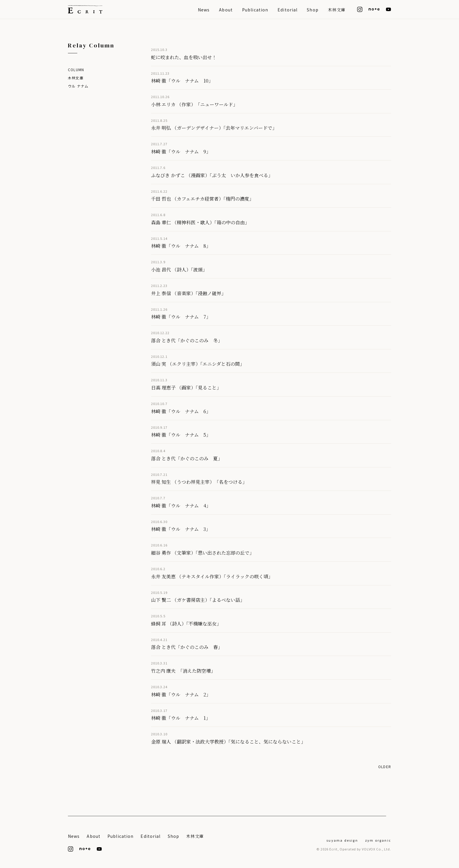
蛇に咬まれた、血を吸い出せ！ (184, 57)
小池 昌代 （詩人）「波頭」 (179, 270)
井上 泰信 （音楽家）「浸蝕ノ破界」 (189, 293)
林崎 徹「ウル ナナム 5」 (181, 435)
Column (76, 70)
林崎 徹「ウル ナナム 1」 (181, 718)
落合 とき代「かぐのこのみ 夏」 (187, 458)
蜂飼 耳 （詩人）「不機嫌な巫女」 (186, 624)
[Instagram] (360, 9)
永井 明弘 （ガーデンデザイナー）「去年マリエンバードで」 (214, 128)
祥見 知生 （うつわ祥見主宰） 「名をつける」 (199, 482)
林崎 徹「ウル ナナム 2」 (181, 694)
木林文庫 (337, 10)
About (226, 10)
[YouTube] (388, 9)
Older (385, 767)
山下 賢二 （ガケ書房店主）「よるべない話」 (198, 600)
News (204, 10)
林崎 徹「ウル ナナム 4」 (181, 506)
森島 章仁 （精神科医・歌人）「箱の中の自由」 (200, 222)
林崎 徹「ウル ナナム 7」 (181, 317)
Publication (255, 10)
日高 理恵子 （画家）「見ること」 (186, 388)
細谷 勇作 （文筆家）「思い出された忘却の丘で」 (203, 553)
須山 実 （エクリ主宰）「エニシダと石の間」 (198, 364)
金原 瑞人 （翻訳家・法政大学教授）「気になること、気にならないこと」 (228, 742)
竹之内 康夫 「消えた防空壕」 (183, 671)
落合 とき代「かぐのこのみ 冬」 (187, 340)
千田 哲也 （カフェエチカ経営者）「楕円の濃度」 (202, 199)
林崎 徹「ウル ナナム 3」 (181, 529)
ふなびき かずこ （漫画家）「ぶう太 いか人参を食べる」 (212, 175)
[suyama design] (342, 840)
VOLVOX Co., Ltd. (376, 849)
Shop (312, 10)
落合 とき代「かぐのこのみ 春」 (187, 647)
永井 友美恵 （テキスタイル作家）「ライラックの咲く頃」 (212, 576)
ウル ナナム (78, 86)
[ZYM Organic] (378, 840)
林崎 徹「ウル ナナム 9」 (181, 152)
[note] (374, 9)
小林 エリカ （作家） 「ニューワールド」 (194, 104)
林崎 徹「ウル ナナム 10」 (182, 81)
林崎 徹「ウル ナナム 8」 (181, 246)
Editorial (287, 10)
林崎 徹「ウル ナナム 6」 (181, 411)
